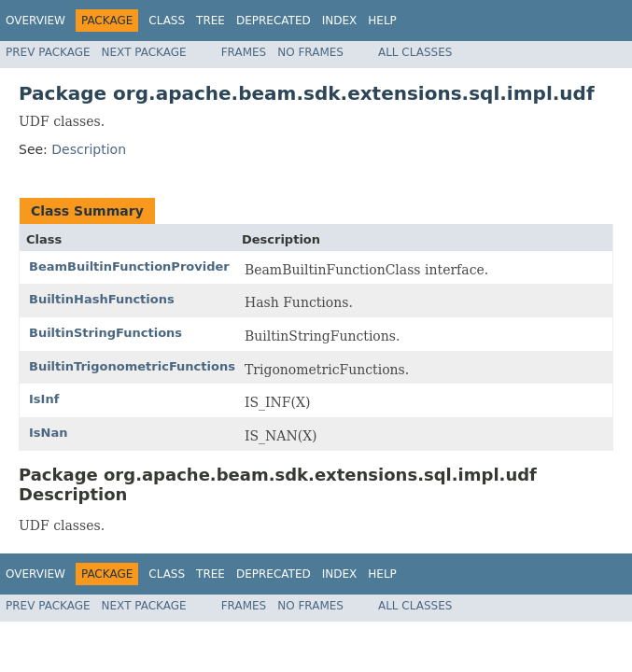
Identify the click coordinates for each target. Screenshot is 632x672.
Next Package (144, 52)
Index (340, 21)
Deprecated (274, 21)
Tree (211, 21)
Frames (244, 52)
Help (382, 21)
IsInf (44, 399)
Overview (35, 21)
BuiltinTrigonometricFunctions (132, 366)
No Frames (310, 52)
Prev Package (48, 52)
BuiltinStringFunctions (105, 333)
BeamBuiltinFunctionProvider (129, 266)
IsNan (48, 433)
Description (89, 149)
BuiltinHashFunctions (102, 299)
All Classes (415, 52)
